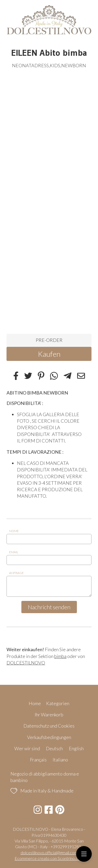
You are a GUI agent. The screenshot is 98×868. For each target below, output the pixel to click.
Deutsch (54, 748)
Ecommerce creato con (49, 858)
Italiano (60, 760)
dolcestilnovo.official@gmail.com (49, 852)
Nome (14, 531)
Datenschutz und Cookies (49, 726)
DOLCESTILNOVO (26, 663)
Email (14, 552)
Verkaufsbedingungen (49, 737)
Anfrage (16, 573)
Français (38, 760)
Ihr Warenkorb (49, 715)
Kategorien (58, 703)
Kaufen (49, 354)
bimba (60, 656)
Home (35, 703)
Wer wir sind (27, 748)
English (76, 748)
